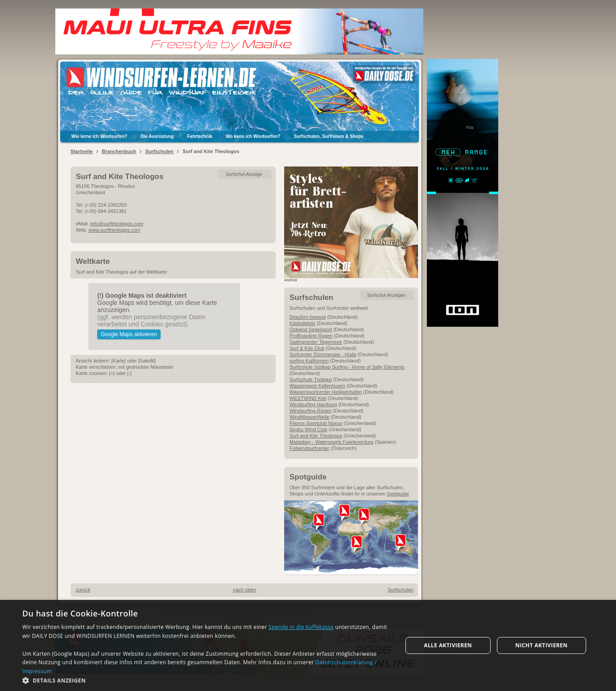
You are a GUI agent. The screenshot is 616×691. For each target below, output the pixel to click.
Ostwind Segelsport (311, 329)
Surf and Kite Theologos (316, 436)
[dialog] (308, 645)
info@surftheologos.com (117, 224)
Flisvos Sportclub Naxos (316, 423)
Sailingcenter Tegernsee (316, 342)
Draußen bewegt (308, 317)
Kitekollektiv (302, 323)
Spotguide (398, 494)
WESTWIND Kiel (308, 398)
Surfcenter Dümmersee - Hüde (323, 354)
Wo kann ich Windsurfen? (253, 136)
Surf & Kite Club (307, 348)
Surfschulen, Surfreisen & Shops (329, 136)
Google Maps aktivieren (129, 334)
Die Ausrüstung (157, 136)
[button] (207, 680)
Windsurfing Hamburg (313, 404)
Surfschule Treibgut (311, 379)
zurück (83, 590)
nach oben (244, 590)
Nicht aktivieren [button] (541, 645)
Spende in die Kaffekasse (301, 627)
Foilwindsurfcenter (309, 448)
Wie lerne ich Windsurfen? (99, 136)
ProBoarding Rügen (311, 336)
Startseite (82, 151)
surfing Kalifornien (309, 361)
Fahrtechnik (200, 136)
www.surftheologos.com (115, 230)
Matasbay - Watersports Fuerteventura (331, 442)
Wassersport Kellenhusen (317, 386)
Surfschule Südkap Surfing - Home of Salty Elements (347, 367)
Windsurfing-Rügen (310, 411)
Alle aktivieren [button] (448, 645)
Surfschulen (159, 151)
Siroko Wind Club (308, 429)
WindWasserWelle (309, 417)
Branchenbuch (119, 151)
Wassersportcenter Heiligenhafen (326, 392)
